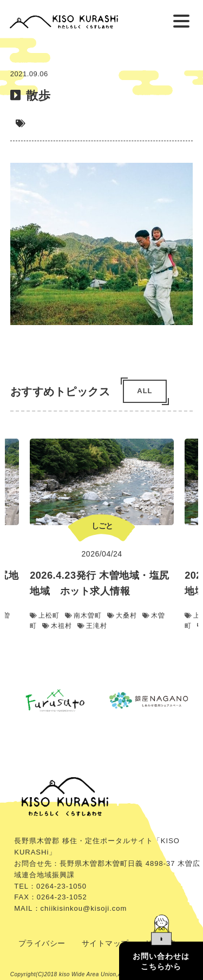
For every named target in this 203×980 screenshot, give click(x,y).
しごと (101, 526)
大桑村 (122, 616)
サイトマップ (105, 943)
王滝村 (92, 626)
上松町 (45, 616)
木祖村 (57, 626)
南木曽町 (83, 616)
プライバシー (42, 943)
